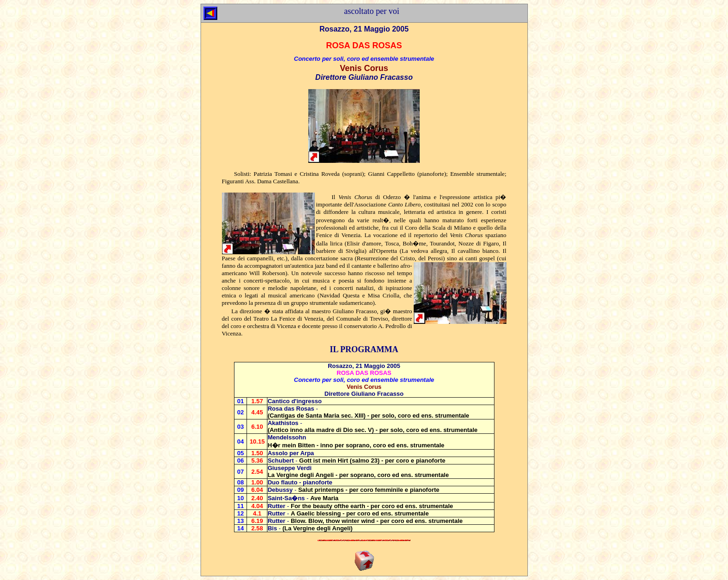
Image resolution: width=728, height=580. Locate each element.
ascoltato (359, 11)
